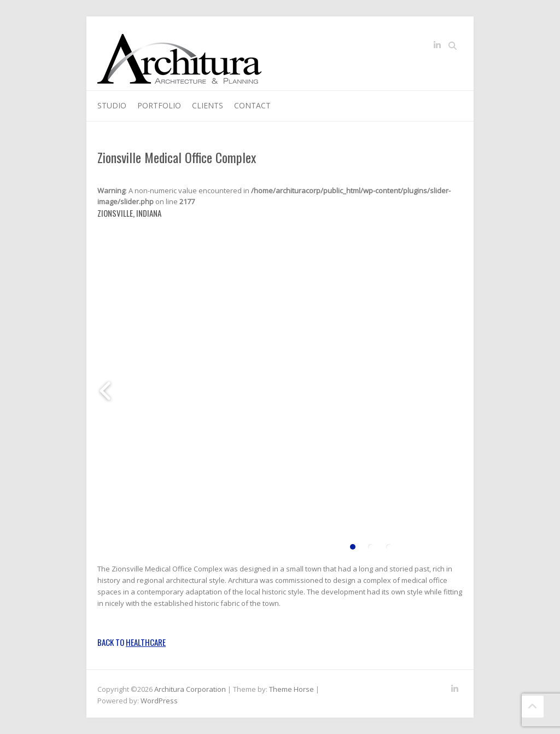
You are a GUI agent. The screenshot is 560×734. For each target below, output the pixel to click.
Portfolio (159, 105)
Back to (132, 642)
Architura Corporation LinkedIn (437, 47)
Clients (208, 105)
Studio (112, 105)
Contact (252, 105)
